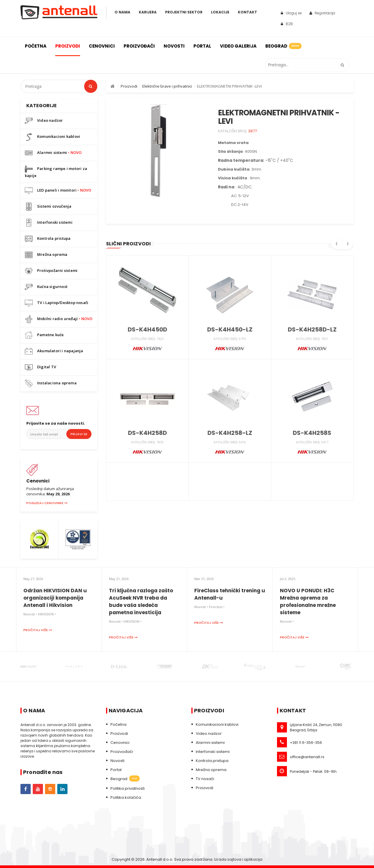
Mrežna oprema (46, 255)
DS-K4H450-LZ (230, 329)
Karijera (148, 12)
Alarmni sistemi (53, 153)
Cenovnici (102, 46)
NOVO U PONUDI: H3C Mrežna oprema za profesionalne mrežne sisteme (308, 601)
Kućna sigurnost (46, 287)
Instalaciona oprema (51, 383)
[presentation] (337, 245)
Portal (202, 46)
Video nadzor (44, 121)
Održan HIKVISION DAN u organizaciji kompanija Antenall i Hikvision (55, 598)
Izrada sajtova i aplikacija (238, 859)
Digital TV (40, 367)
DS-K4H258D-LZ (312, 329)
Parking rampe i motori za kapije (56, 172)
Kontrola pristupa (48, 239)
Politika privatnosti (128, 788)
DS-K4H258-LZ (230, 433)
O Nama (122, 12)
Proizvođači (139, 46)
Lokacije (220, 12)
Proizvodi (68, 46)
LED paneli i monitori (58, 191)
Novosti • (30, 614)
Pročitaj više (38, 630)
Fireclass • (217, 607)
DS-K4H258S (312, 433)
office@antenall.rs (307, 757)
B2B (287, 24)
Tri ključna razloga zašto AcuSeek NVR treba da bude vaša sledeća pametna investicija (141, 601)
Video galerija (238, 46)
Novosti (174, 46)
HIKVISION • (47, 614)
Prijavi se (79, 434)
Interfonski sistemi (49, 223)
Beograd (283, 46)
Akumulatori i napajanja (54, 351)
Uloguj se (291, 13)
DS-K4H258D (147, 433)
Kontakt (247, 12)
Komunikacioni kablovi (52, 137)
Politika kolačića (126, 797)
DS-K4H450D (147, 329)
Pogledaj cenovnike (47, 503)
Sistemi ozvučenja (48, 207)
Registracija (322, 13)
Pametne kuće (44, 335)
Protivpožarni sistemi (51, 271)
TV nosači (205, 779)
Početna (36, 46)
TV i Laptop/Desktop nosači (57, 303)
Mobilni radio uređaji (59, 319)
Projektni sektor (184, 12)
